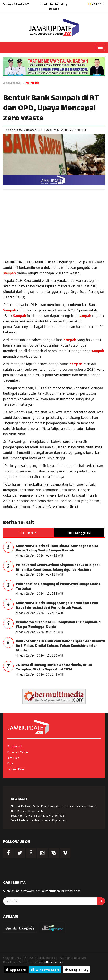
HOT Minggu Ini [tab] (79, 533)
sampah (9, 273)
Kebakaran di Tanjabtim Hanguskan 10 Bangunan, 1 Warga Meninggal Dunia (58, 625)
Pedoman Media (18, 752)
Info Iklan (13, 758)
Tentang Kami (16, 769)
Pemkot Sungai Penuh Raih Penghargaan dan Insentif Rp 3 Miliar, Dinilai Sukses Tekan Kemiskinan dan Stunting (61, 646)
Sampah (10, 310)
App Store (16, 970)
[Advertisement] (54, 223)
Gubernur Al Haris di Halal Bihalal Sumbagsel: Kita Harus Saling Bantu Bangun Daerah (57, 549)
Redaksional (15, 746)
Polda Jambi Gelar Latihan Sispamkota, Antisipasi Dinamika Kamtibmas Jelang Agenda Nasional (58, 568)
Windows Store (45, 970)
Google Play (77, 970)
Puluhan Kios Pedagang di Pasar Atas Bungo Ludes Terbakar (58, 587)
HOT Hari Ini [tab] (28, 533)
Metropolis (32, 83)
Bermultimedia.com (50, 962)
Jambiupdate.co (12, 83)
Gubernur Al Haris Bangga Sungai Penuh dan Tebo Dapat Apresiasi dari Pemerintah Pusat (57, 606)
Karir (10, 763)
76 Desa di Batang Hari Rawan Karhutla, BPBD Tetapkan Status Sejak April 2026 (54, 668)
